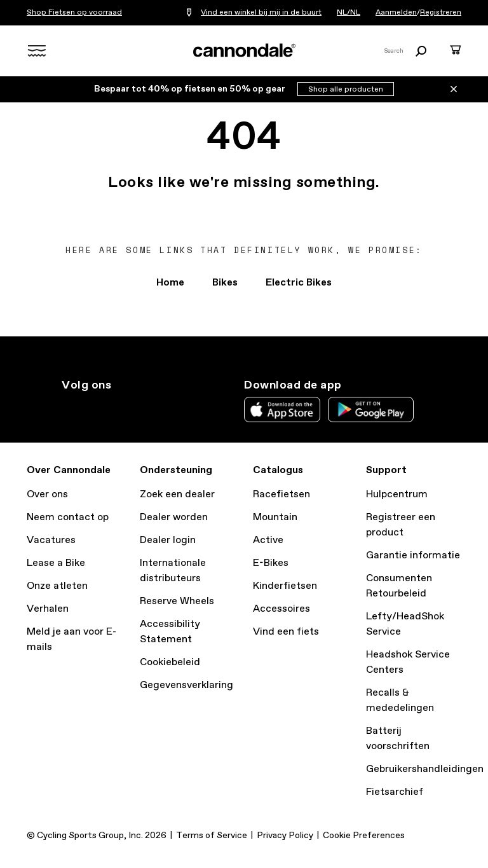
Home (170, 283)
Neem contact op (68, 517)
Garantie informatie (413, 555)
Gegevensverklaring (186, 685)
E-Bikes (271, 563)
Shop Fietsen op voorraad (74, 13)
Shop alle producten (346, 90)
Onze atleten (57, 586)
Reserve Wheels (177, 601)
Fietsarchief (395, 792)
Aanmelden (396, 13)
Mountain (275, 517)
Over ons (47, 494)
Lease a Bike (56, 563)
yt (153, 408)
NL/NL (349, 13)
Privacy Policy (285, 836)
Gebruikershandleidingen (425, 769)
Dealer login (168, 540)
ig (69, 408)
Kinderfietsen (285, 586)
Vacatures (51, 540)
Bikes (225, 283)
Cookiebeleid (170, 662)
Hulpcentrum (397, 494)
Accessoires (281, 609)
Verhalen (48, 609)
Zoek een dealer (177, 494)
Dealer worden (174, 517)
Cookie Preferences (364, 836)
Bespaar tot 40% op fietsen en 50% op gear (191, 89)
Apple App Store (282, 410)
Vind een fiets (286, 632)
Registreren (441, 13)
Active (268, 540)
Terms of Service (212, 836)
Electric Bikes (299, 283)
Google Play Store (371, 410)
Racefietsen (281, 494)
